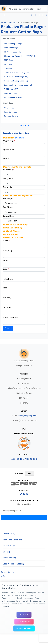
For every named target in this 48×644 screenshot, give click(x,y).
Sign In (4, 576)
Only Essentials (24, 622)
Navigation (25, 125)
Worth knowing (9, 558)
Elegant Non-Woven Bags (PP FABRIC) (20, 56)
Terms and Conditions (13, 540)
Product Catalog (11, 116)
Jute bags (8, 68)
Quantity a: (9, 141)
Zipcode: (7, 308)
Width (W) (9, 170)
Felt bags (8, 64)
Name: (7, 241)
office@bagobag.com (27, 416)
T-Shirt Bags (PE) (11, 89)
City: (6, 269)
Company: (8, 251)
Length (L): (9, 178)
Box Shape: (8, 207)
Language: (19, 473)
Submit (8, 328)
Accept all (24, 615)
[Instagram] (27, 494)
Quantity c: (8, 158)
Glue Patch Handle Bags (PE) (16, 77)
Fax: (5, 288)
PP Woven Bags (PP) (13, 52)
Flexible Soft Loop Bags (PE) (16, 81)
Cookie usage (9, 546)
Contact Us (9, 108)
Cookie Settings (8, 572)
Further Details (10, 234)
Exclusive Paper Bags (13, 44)
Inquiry (12, 23)
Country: (7, 298)
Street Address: (11, 317)
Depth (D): (9, 187)
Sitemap (7, 552)
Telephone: (8, 279)
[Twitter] (21, 494)
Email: (7, 260)
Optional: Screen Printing (15, 225)
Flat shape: (8, 199)
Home (4, 23)
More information (24, 628)
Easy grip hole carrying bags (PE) (18, 85)
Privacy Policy (9, 534)
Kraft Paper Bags (11, 48)
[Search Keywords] (27, 9)
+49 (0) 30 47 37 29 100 (24, 459)
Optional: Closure (12, 231)
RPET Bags (9, 60)
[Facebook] (24, 494)
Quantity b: (8, 150)
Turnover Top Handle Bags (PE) (17, 73)
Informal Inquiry (11, 93)
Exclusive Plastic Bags (13, 97)
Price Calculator (11, 112)
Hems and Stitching (13, 228)
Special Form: (9, 216)
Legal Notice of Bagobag (14, 564)
